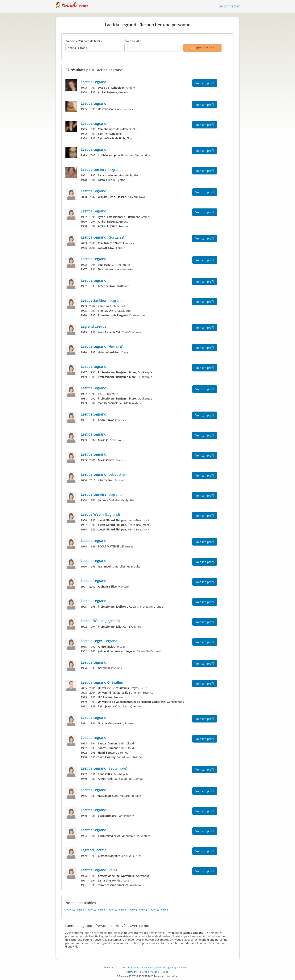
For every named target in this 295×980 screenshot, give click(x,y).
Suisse (144, 972)
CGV (123, 967)
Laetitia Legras (75, 910)
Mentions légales (165, 967)
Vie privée (182, 967)
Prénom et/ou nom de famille (84, 41)
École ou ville (133, 41)
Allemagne (132, 972)
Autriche (154, 972)
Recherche (113, 967)
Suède (165, 972)
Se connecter (229, 6)
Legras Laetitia (138, 910)
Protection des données (141, 967)
